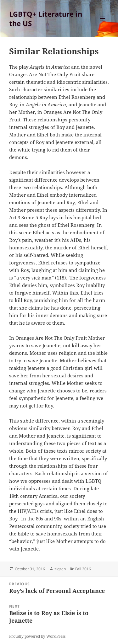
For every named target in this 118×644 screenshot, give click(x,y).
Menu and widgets (102, 25)
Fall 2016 (83, 569)
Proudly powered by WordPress (37, 636)
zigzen (60, 569)
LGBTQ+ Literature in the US (46, 19)
